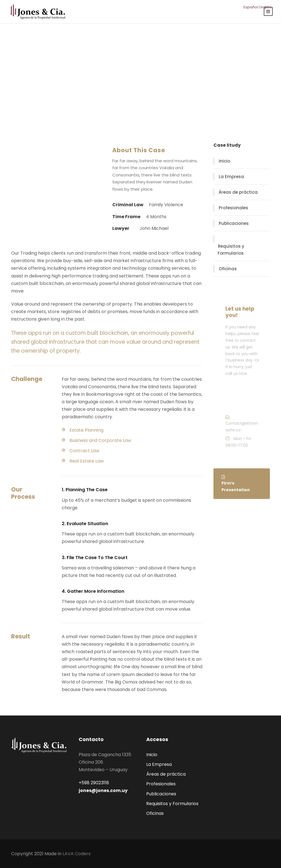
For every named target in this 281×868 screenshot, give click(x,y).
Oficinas (228, 269)
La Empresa (231, 177)
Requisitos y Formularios (231, 250)
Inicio (224, 161)
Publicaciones (234, 223)
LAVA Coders (77, 854)
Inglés (266, 7)
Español (251, 7)
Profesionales (233, 208)
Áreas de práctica (238, 192)
